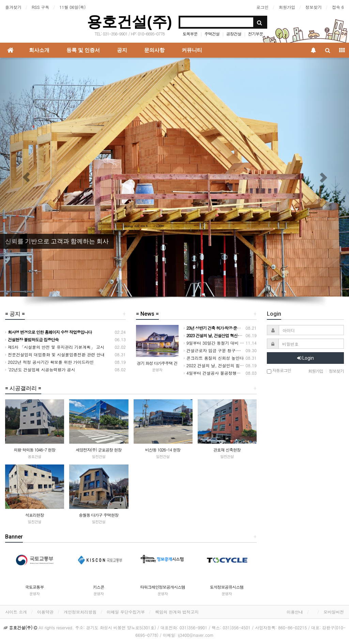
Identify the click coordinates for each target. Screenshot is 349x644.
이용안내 (295, 612)
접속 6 (338, 7)
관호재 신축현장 (227, 450)
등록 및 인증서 (83, 50)
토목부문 (190, 34)
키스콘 (99, 587)
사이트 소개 (16, 612)
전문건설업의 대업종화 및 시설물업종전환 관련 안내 (55, 354)
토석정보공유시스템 (227, 587)
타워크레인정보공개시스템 (163, 587)
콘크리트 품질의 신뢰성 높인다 (214, 358)
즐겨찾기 (13, 7)
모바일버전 (334, 612)
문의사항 (154, 50)
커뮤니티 (192, 50)
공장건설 (234, 34)
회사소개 (39, 50)
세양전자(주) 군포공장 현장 (98, 450)
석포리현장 (35, 515)
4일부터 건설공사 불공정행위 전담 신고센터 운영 (231, 373)
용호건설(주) (129, 22)
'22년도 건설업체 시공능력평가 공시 (40, 369)
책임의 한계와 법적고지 (177, 612)
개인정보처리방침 (80, 612)
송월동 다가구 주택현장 (98, 515)
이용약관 (45, 612)
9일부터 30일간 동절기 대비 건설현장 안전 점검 (230, 343)
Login (306, 358)
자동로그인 (279, 371)
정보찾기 (314, 7)
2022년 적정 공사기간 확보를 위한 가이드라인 (49, 362)
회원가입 (287, 7)
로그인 (262, 7)
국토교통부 (35, 587)
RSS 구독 (40, 7)
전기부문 (256, 34)
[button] (26, 177)
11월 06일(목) (72, 7)
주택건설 (212, 34)
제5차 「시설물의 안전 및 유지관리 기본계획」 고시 (55, 347)
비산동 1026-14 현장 (163, 450)
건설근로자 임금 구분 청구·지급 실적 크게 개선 (229, 350)
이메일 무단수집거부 (126, 612)
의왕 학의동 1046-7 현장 (34, 450)
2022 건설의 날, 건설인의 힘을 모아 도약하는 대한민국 (236, 365)
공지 (122, 50)
